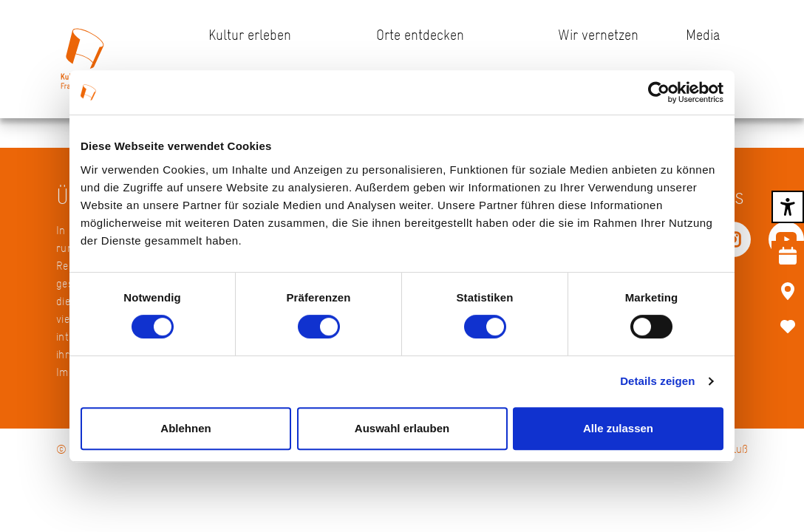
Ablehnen (185, 428)
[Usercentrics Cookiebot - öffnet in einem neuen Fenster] (659, 92)
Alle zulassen (618, 428)
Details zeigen (657, 381)
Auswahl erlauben (402, 428)
